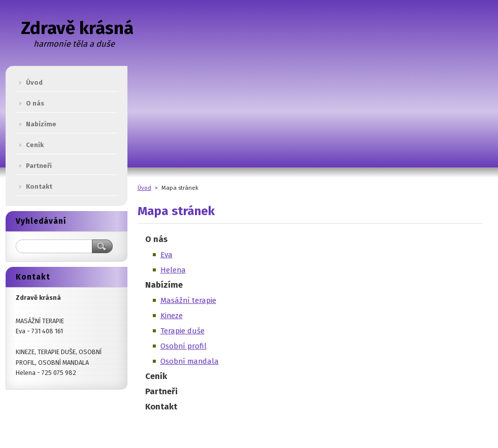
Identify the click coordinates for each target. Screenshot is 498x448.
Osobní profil (184, 346)
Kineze (172, 316)
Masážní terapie (188, 300)
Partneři (161, 391)
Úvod (144, 188)
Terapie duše (182, 331)
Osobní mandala (190, 361)
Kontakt (161, 406)
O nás (156, 239)
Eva (167, 255)
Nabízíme (164, 285)
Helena (173, 270)
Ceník (156, 376)
